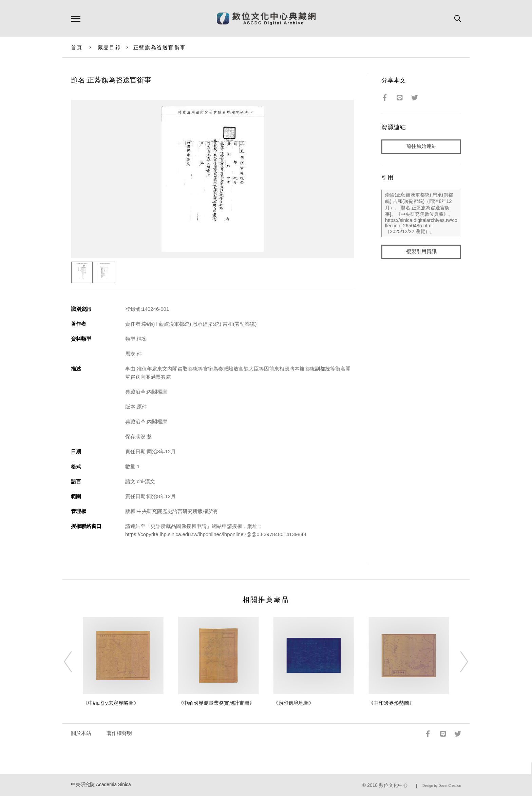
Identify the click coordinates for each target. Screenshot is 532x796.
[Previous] (74, 662)
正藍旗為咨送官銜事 (160, 47)
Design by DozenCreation (442, 786)
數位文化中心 (393, 785)
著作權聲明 (119, 733)
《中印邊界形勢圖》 (391, 703)
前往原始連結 (421, 146)
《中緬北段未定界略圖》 (111, 703)
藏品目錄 (109, 47)
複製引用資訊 (421, 252)
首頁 (77, 47)
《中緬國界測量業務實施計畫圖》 (216, 703)
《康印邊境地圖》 (293, 703)
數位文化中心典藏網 (266, 19)
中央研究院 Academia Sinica (101, 785)
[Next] (458, 662)
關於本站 (81, 733)
